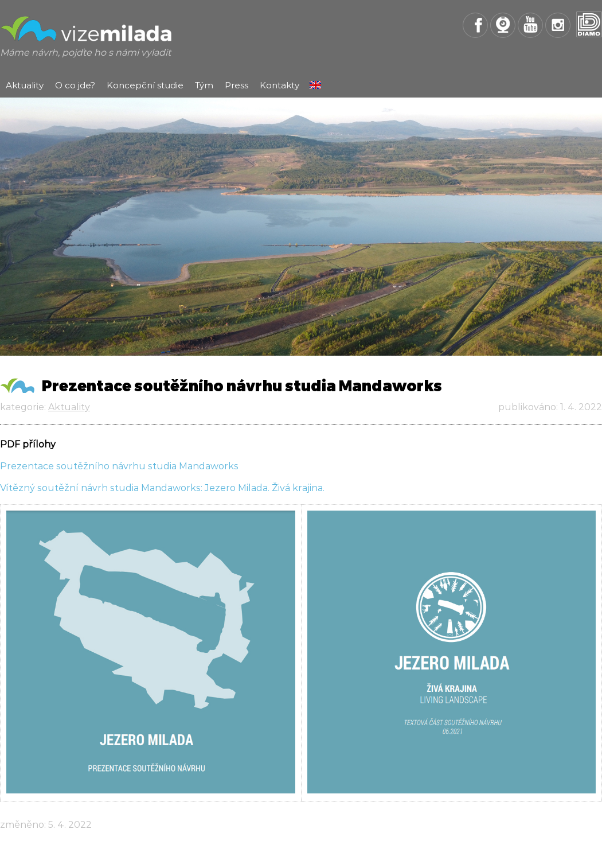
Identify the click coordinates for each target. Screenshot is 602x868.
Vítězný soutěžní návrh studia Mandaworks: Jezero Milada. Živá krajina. (162, 488)
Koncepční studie (145, 85)
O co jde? (75, 85)
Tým (204, 85)
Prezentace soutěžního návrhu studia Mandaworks (119, 466)
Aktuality (25, 85)
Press (236, 85)
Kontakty (279, 85)
